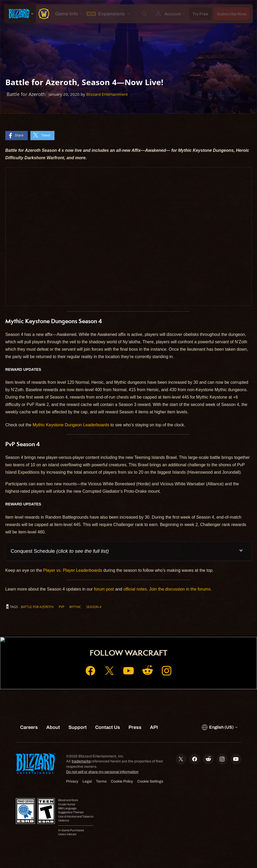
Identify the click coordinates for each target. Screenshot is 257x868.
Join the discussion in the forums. (180, 589)
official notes (135, 589)
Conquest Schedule (60, 551)
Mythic (75, 607)
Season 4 (94, 607)
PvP (61, 607)
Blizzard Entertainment (107, 94)
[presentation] (20, 14)
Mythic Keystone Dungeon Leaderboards (71, 425)
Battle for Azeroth (37, 607)
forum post (104, 589)
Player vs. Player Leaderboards (73, 570)
